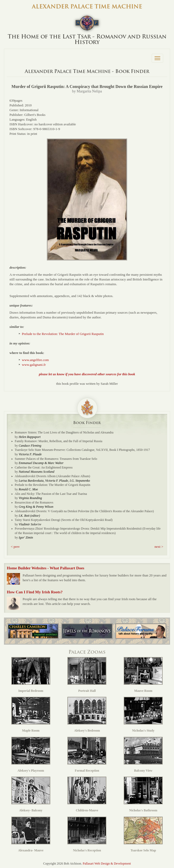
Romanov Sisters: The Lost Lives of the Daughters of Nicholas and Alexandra (64, 432)
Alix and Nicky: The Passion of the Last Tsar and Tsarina (51, 494)
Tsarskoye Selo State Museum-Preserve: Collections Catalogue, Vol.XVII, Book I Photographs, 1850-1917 (82, 450)
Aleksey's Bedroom (87, 715)
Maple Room (31, 715)
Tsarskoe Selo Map (143, 834)
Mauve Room (143, 675)
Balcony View (143, 755)
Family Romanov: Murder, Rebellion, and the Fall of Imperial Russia (58, 441)
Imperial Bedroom (31, 675)
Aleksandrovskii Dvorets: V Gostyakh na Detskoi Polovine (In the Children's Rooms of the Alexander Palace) (84, 511)
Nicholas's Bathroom (143, 794)
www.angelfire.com (35, 360)
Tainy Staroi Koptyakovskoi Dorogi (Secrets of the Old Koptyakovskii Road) (64, 520)
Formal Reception (87, 755)
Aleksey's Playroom (31, 755)
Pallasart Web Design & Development (107, 864)
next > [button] (159, 547)
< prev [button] (15, 547)
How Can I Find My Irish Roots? (35, 592)
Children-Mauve (87, 794)
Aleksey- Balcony (31, 794)
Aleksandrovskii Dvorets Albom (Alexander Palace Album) (52, 476)
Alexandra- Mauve (31, 834)
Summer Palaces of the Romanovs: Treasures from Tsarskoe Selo (56, 459)
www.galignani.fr (34, 365)
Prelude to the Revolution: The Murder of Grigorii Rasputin (63, 334)
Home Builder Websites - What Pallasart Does (46, 568)
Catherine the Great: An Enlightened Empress (44, 467)
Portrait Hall (87, 675)
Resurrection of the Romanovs (34, 502)
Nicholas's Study (143, 715)
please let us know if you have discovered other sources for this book (87, 374)
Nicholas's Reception (87, 834)
